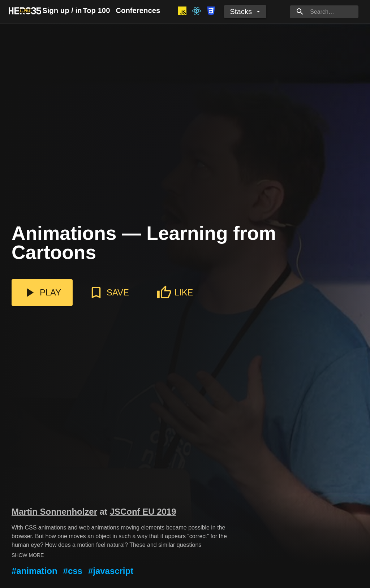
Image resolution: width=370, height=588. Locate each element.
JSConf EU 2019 (143, 512)
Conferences (138, 10)
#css (73, 571)
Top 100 (96, 10)
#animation (35, 571)
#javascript (111, 571)
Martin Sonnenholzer (54, 512)
